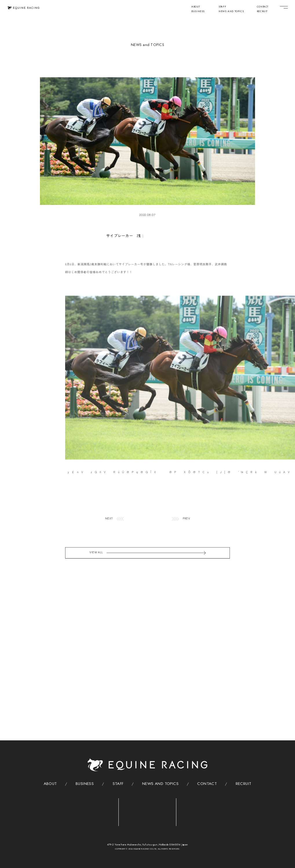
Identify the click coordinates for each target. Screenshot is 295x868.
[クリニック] (147, 810)
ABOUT (196, 7)
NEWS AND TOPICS (231, 12)
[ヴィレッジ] (205, 811)
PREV (186, 529)
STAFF (222, 7)
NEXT (109, 529)
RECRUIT (262, 12)
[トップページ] (23, 8)
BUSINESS (198, 12)
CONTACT (263, 7)
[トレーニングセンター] (90, 810)
